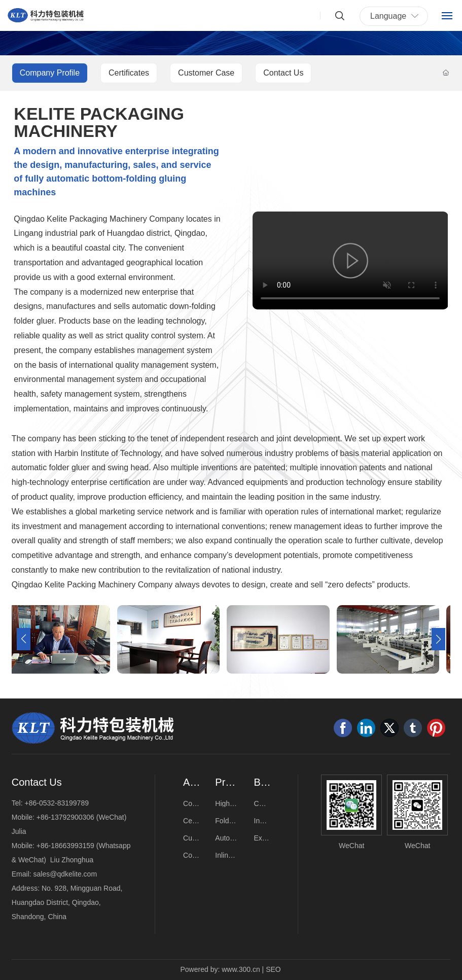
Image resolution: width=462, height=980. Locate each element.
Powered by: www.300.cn (220, 969)
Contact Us (283, 73)
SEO (273, 969)
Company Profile (50, 73)
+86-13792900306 (65, 817)
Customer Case (206, 73)
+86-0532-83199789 (57, 803)
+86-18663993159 (65, 846)
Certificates (129, 73)
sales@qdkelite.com (65, 874)
